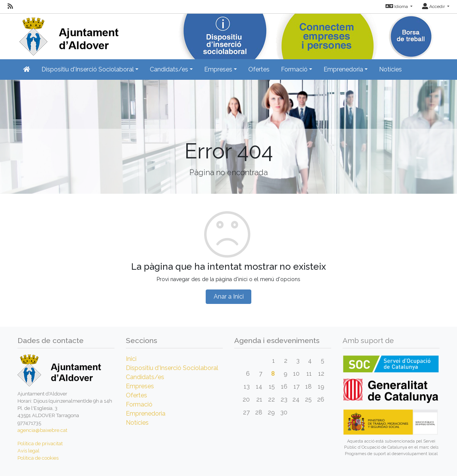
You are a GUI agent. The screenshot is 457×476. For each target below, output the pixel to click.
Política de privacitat (40, 444)
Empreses (140, 386)
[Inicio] (68, 34)
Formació (139, 404)
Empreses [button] (218, 69)
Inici (131, 359)
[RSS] (10, 6)
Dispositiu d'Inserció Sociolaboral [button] (88, 69)
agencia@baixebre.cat (42, 430)
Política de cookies (38, 458)
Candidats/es (145, 377)
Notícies (390, 69)
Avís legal (29, 451)
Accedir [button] (434, 6)
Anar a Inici (229, 297)
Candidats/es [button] (169, 69)
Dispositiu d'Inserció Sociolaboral (172, 368)
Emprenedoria (146, 414)
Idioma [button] (397, 6)
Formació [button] (294, 69)
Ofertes (259, 69)
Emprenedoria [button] (343, 69)
